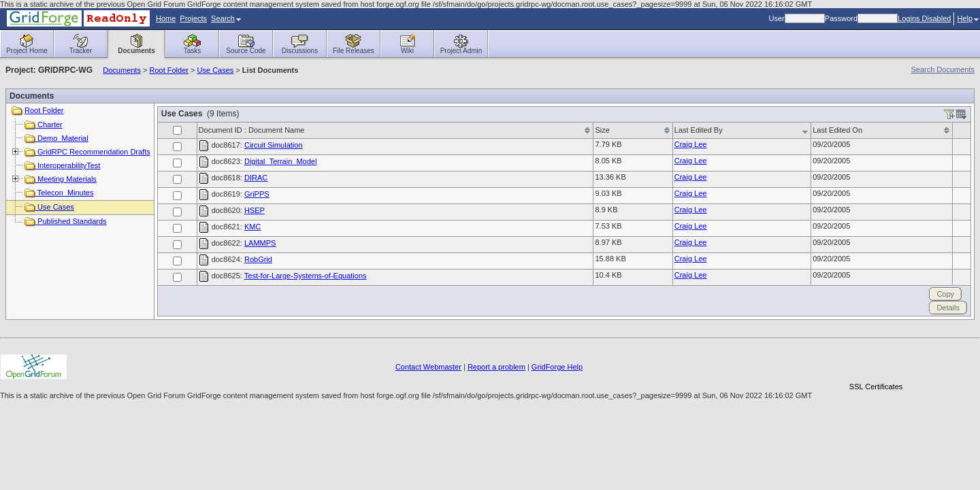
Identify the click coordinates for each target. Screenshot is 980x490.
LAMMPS (260, 243)
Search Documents (943, 69)
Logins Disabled (924, 18)
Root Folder (168, 70)
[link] (876, 363)
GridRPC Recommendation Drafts (87, 152)
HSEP (255, 210)
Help (968, 18)
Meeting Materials (61, 179)
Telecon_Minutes (59, 193)
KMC (252, 227)
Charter (44, 125)
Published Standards (66, 221)
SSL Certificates (876, 387)
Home (166, 18)
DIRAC (256, 178)
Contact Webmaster (428, 367)
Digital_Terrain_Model (280, 161)
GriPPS (257, 194)
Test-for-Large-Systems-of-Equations (306, 276)
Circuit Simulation (274, 145)
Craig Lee (691, 144)
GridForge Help (557, 367)
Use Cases (216, 70)
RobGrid (258, 259)
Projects (193, 18)
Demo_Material (56, 138)
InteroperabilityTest (62, 165)
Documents (122, 70)
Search (226, 18)
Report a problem (496, 367)
